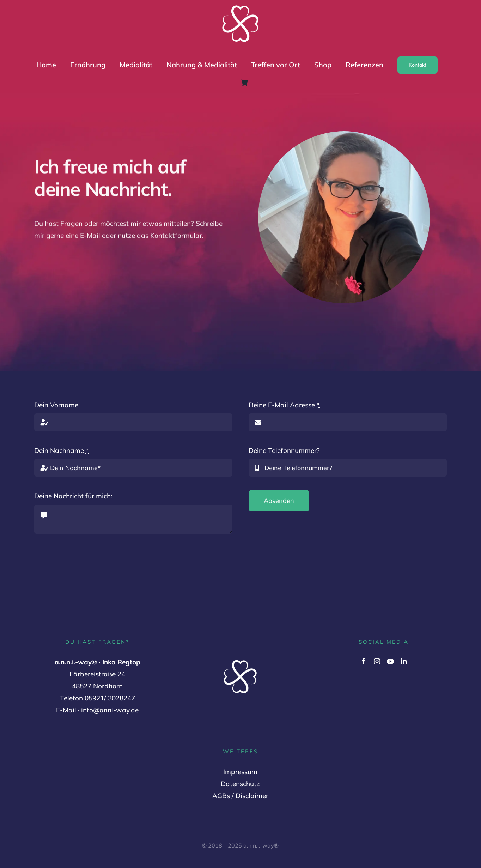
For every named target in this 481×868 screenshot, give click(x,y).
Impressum (240, 772)
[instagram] (377, 661)
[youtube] (390, 661)
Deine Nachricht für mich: (73, 496)
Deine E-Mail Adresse (284, 405)
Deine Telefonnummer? (284, 450)
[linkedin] (404, 661)
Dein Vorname (56, 405)
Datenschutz (240, 784)
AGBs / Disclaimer (240, 796)
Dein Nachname (62, 450)
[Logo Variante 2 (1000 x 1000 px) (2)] (240, 6)
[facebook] (364, 661)
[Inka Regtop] (345, 134)
